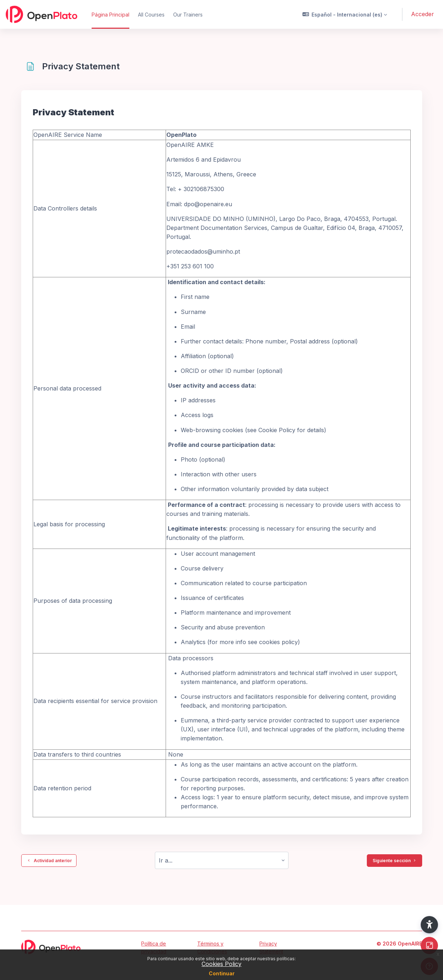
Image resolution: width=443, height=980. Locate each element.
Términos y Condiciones (212, 947)
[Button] (429, 946)
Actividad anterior (49, 860)
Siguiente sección (394, 860)
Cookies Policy (222, 964)
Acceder (423, 14)
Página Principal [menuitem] (110, 15)
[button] (345, 14)
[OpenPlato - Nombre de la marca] (41, 14)
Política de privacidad (154, 947)
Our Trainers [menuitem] (188, 15)
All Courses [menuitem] (151, 15)
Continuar (222, 973)
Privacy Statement (271, 947)
